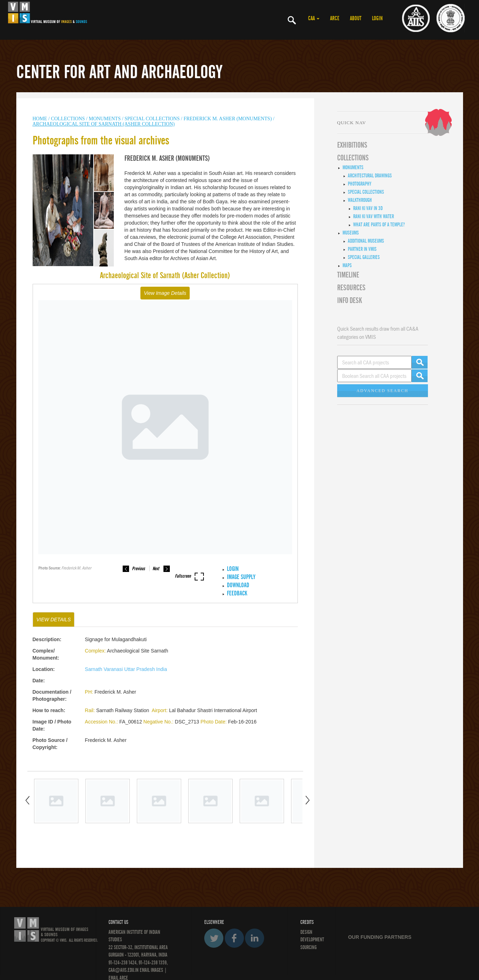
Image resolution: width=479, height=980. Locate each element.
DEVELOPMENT (312, 940)
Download (238, 585)
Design (306, 932)
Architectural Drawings (370, 176)
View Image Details (165, 293)
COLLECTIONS (69, 119)
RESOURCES (351, 288)
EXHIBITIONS (352, 145)
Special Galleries (364, 257)
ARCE (335, 18)
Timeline (348, 275)
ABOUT (356, 18)
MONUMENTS (105, 119)
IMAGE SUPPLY (241, 577)
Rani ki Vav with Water (374, 216)
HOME (40, 119)
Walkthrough (360, 200)
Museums (351, 233)
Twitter (214, 938)
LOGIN (377, 18)
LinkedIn (255, 938)
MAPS (347, 265)
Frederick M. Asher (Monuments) (228, 119)
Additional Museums (366, 241)
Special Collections (152, 119)
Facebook (234, 938)
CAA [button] (314, 18)
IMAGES (157, 970)
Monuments (353, 167)
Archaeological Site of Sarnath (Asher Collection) (104, 124)
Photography (360, 184)
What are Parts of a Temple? (379, 225)
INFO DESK (350, 301)
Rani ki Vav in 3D (368, 208)
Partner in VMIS (362, 249)
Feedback (237, 593)
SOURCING (308, 947)
